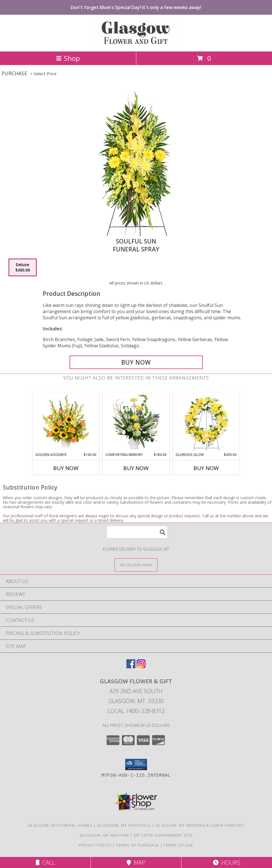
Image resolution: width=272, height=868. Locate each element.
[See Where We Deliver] (136, 565)
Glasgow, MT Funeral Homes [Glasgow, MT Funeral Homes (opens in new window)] (60, 825)
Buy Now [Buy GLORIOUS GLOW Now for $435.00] (206, 468)
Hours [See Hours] (227, 862)
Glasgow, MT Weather (104, 835)
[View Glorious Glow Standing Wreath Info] (206, 422)
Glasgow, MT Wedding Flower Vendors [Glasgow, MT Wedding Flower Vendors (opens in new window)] (200, 825)
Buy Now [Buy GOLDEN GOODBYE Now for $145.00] (66, 468)
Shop (68, 58)
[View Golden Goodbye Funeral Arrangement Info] (66, 422)
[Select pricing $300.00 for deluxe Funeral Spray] (23, 268)
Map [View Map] (136, 862)
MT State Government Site (163, 835)
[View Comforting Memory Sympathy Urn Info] (136, 422)
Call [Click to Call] (45, 862)
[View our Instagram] (141, 666)
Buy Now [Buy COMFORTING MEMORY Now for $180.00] (136, 468)
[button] (136, 764)
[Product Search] (137, 532)
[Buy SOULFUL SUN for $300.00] (136, 362)
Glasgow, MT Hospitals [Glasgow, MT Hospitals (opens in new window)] (124, 825)
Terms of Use (178, 845)
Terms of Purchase (138, 845)
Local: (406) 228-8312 (136, 711)
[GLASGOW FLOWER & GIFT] (136, 43)
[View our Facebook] (131, 666)
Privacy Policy (95, 845)
